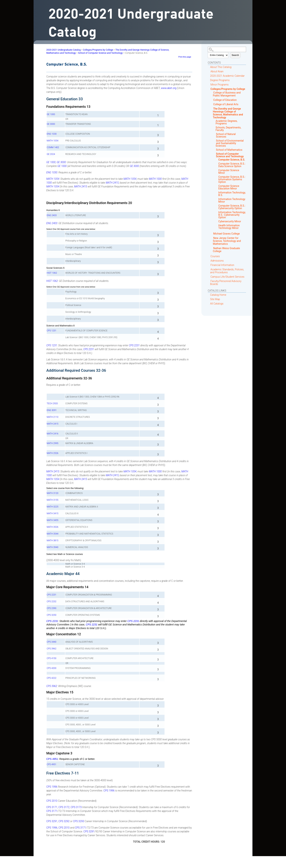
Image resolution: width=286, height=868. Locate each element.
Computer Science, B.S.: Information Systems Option (232, 179)
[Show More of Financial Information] (209, 265)
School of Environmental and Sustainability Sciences (230, 143)
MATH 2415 (112, 183)
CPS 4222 (52, 678)
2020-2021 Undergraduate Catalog (63, 50)
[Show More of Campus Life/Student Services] (209, 277)
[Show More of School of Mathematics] (215, 150)
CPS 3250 (52, 615)
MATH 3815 (53, 540)
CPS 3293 (78, 821)
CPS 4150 (52, 658)
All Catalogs (217, 304)
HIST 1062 (52, 273)
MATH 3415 (53, 513)
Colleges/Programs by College (228, 89)
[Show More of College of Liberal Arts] (212, 104)
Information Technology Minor (232, 200)
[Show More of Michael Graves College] (212, 234)
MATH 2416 (53, 434)
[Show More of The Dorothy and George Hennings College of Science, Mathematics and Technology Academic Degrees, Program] (212, 109)
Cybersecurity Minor (230, 221)
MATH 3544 (53, 534)
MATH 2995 (53, 443)
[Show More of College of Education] (212, 100)
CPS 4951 (52, 759)
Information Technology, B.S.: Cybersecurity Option (232, 215)
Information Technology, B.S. (232, 194)
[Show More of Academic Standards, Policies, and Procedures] (209, 269)
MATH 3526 (53, 527)
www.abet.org (169, 88)
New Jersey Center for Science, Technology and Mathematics (227, 241)
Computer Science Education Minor (229, 187)
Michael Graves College (227, 234)
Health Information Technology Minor (229, 227)
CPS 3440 (52, 642)
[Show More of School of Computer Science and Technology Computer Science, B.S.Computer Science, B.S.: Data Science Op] (215, 154)
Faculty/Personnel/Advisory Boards (226, 283)
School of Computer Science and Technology (230, 155)
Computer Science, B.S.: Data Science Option (232, 165)
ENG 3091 (52, 410)
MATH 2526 (53, 453)
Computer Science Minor (229, 172)
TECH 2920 (52, 403)
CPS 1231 (52, 331)
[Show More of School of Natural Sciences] (215, 134)
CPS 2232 (52, 601)
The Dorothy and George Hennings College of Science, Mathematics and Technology (228, 113)
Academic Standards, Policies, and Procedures (227, 271)
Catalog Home (218, 295)
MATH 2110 (53, 417)
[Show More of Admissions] (209, 261)
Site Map (215, 299)
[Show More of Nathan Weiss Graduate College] (212, 248)
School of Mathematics (229, 150)
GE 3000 (51, 124)
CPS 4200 (52, 668)
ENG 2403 (52, 215)
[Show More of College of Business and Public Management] (212, 93)
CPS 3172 (64, 807)
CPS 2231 (134, 345)
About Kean (217, 71)
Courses (215, 256)
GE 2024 (51, 154)
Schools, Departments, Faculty (228, 129)
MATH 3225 (53, 507)
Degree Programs (220, 80)
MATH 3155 (53, 500)
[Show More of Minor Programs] (209, 84)
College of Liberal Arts (226, 104)
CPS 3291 (52, 821)
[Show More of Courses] (209, 256)
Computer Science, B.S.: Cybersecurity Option (232, 207)
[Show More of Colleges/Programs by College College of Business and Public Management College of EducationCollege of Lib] (209, 89)
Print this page (185, 57)
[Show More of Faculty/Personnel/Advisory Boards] (209, 281)
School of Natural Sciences (226, 135)
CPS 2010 (52, 801)
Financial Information (222, 265)
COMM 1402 (53, 147)
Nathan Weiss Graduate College (226, 250)
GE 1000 (51, 114)
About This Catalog (221, 67)
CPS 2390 (52, 608)
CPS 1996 (52, 787)
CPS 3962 (52, 649)
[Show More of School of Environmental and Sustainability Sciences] (215, 141)
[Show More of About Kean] (209, 71)
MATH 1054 (53, 141)
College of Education (225, 100)
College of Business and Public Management (227, 94)
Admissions (217, 261)
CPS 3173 (76, 807)
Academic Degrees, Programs (227, 122)
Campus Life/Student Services (227, 277)
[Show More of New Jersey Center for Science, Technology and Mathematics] (212, 238)
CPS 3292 (64, 821)
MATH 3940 (53, 547)
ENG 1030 (52, 134)
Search (235, 55)
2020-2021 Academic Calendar (227, 76)
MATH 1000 (155, 179)
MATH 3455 (53, 520)
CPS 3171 (52, 807)
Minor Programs (220, 85)
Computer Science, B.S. (232, 160)
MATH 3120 (53, 493)
